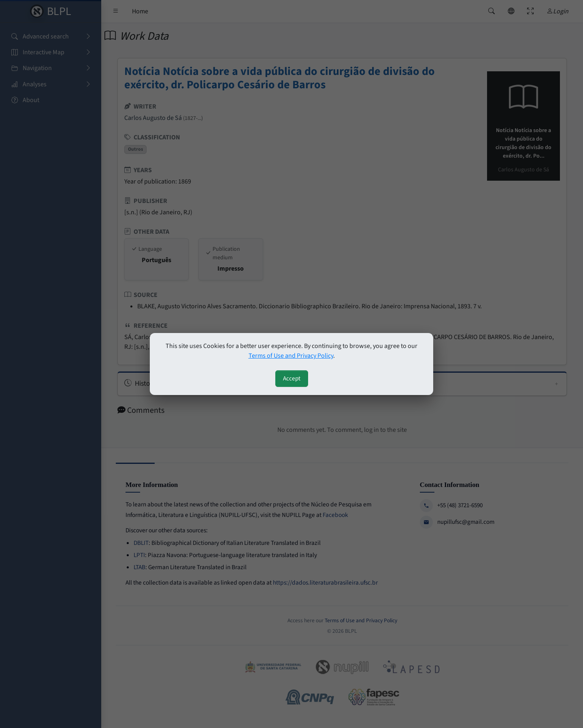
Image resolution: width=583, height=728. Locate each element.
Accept (292, 378)
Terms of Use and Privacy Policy (291, 356)
